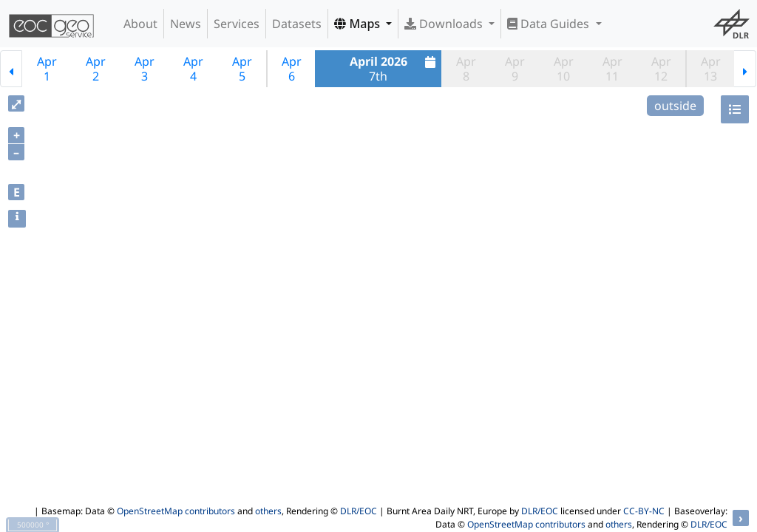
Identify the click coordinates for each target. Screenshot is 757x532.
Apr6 (292, 69)
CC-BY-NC (644, 511)
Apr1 (47, 69)
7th (395, 69)
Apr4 (193, 69)
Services (237, 24)
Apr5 (242, 69)
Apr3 (145, 69)
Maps (359, 24)
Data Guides (550, 24)
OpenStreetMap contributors (176, 511)
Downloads (445, 24)
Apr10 (564, 69)
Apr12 (661, 69)
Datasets (297, 24)
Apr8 (466, 69)
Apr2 (96, 69)
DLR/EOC (359, 511)
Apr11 (612, 69)
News (186, 24)
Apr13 (711, 69)
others (268, 511)
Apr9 (515, 69)
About (140, 24)
